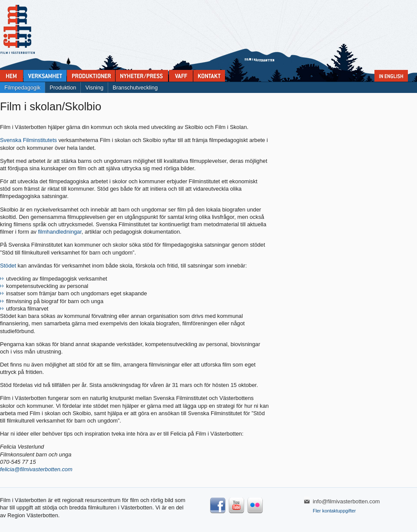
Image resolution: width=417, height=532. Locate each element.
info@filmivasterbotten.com (346, 501)
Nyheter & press (142, 76)
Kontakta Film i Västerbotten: (209, 76)
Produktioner (91, 76)
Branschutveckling (135, 88)
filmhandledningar (60, 232)
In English (391, 76)
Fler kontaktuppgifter (334, 511)
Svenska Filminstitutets (29, 140)
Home (12, 76)
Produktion (63, 88)
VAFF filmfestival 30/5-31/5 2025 (181, 76)
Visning (94, 88)
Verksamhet (45, 76)
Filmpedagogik (22, 88)
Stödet (8, 266)
